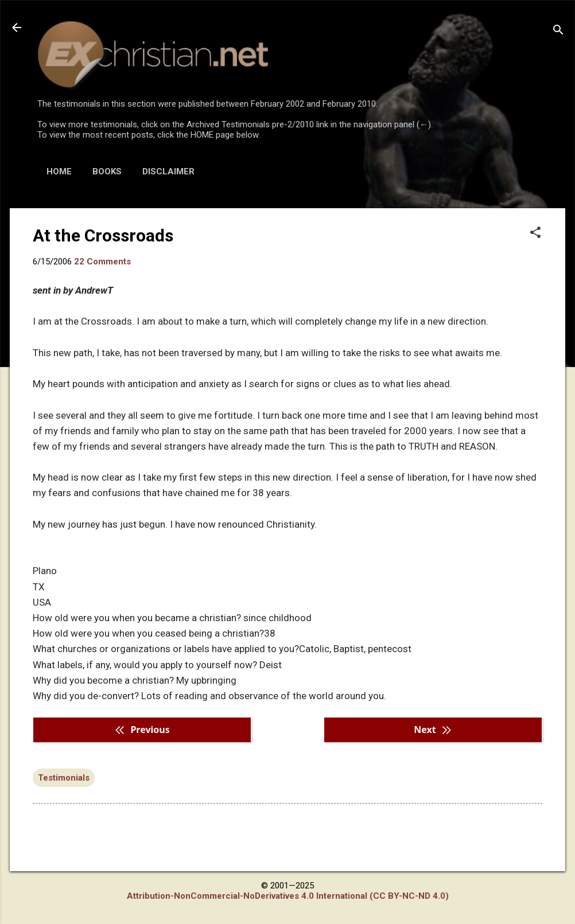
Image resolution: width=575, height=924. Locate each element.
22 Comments (102, 262)
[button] (535, 233)
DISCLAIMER (168, 171)
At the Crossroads (103, 235)
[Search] (558, 31)
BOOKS (107, 171)
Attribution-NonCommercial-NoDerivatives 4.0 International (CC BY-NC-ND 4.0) (288, 896)
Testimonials (64, 778)
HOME (59, 171)
